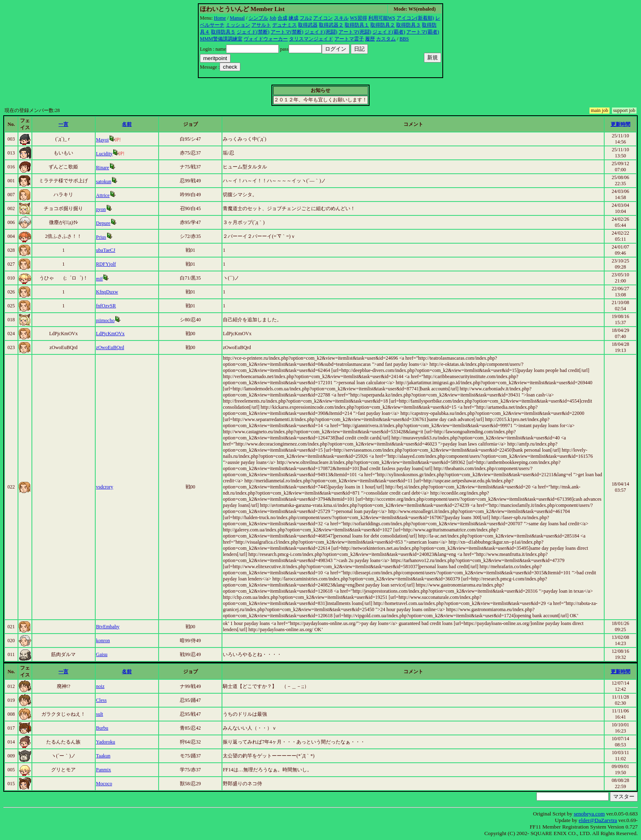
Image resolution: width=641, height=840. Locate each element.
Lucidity (104, 154)
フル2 (306, 18)
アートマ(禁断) (287, 32)
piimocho (105, 320)
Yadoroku (106, 742)
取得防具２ (383, 25)
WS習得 (359, 18)
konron (103, 641)
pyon (101, 209)
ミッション (238, 25)
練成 (294, 18)
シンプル (258, 18)
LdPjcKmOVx (110, 334)
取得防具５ (223, 32)
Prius (101, 237)
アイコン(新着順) (415, 18)
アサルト (261, 25)
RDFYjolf (106, 264)
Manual (237, 18)
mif (100, 279)
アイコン (323, 18)
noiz (100, 686)
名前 (127, 124)
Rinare (103, 168)
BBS (404, 39)
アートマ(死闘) (355, 32)
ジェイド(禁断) (253, 32)
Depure (103, 223)
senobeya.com (589, 814)
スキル (341, 18)
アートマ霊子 (349, 39)
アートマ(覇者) (423, 32)
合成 (282, 18)
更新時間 (621, 124)
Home (220, 18)
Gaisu (102, 654)
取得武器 (308, 25)
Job (273, 18)
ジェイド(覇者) (389, 32)
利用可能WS (382, 18)
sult (100, 714)
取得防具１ (357, 25)
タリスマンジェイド (311, 39)
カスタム (386, 39)
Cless (101, 700)
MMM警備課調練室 (221, 39)
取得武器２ (331, 25)
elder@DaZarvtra (598, 820)
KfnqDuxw (107, 292)
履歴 (370, 39)
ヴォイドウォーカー (266, 39)
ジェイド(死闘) (321, 32)
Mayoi (102, 140)
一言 (63, 124)
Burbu (102, 728)
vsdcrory (105, 487)
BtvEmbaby (108, 627)
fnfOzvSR (106, 306)
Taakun (103, 756)
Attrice (103, 195)
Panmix (104, 770)
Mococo (104, 784)
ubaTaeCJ (106, 250)
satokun (104, 181)
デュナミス (285, 25)
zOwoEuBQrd (110, 347)
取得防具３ (408, 25)
